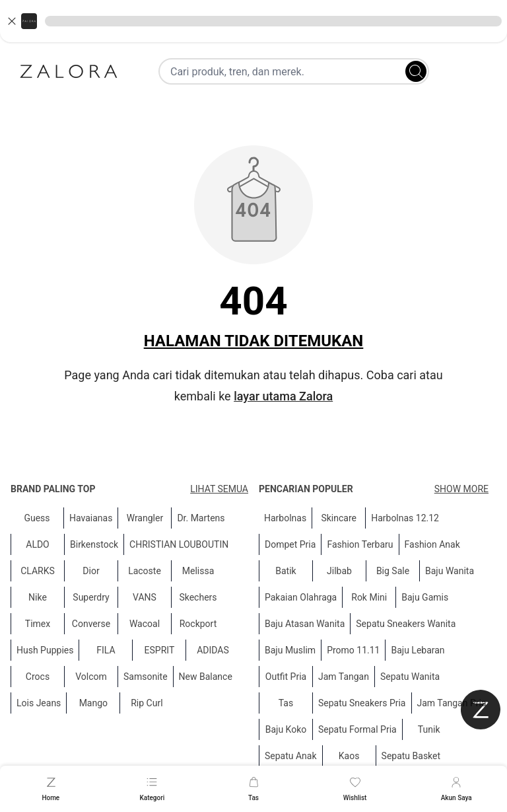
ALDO (38, 544)
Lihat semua (219, 489)
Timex (38, 624)
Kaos (349, 756)
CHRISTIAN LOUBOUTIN (179, 544)
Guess (37, 518)
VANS (145, 597)
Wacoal (145, 624)
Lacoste (145, 571)
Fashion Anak (432, 544)
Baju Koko (286, 729)
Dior (91, 571)
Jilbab (339, 571)
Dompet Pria (290, 544)
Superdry (91, 597)
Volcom (91, 677)
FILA (106, 650)
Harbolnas (285, 518)
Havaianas (91, 518)
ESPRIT (160, 650)
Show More (461, 489)
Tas (286, 703)
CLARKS (38, 571)
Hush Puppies (45, 650)
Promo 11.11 (353, 650)
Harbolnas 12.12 (405, 518)
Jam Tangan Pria (452, 703)
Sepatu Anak (291, 756)
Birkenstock (94, 544)
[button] (253, 21)
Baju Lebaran (418, 650)
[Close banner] (12, 21)
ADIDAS (213, 650)
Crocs (38, 677)
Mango (93, 703)
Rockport (198, 624)
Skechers (198, 597)
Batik (286, 571)
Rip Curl (147, 703)
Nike (38, 597)
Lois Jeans (39, 703)
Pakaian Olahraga (301, 597)
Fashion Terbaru (360, 544)
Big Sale (393, 571)
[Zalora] (69, 71)
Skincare (339, 518)
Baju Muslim (290, 650)
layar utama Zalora (283, 396)
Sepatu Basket (411, 756)
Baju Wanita (450, 571)
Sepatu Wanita (410, 677)
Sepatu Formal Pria (357, 729)
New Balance (206, 677)
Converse (91, 624)
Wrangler (145, 518)
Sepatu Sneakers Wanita (406, 624)
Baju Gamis (425, 597)
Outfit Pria (286, 677)
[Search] (416, 71)
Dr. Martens (201, 518)
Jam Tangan (344, 677)
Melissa (198, 571)
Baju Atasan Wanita (305, 624)
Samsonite (146, 677)
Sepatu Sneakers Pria (362, 703)
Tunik (429, 729)
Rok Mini (369, 597)
